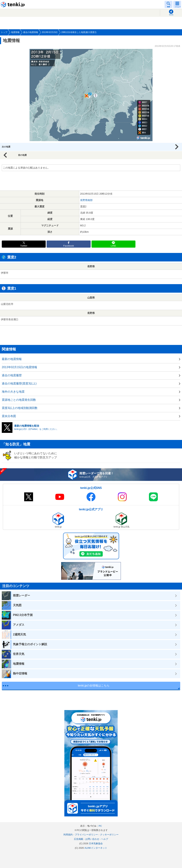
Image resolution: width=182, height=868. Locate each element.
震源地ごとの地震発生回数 (19, 400)
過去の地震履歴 (12, 375)
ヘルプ (105, 839)
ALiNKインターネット (96, 848)
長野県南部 (86, 200)
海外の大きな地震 (13, 392)
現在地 (171, 15)
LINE (113, 246)
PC (100, 826)
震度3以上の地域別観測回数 (20, 408)
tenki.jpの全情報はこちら (94, 686)
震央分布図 (9, 416)
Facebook (69, 246)
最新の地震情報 (12, 359)
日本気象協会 (96, 843)
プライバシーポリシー (86, 835)
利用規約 (68, 835)
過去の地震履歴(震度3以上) (19, 383)
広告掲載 (79, 839)
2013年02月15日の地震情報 (19, 367)
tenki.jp (13, 4)
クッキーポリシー (109, 835)
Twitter (24, 246)
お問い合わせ (92, 839)
